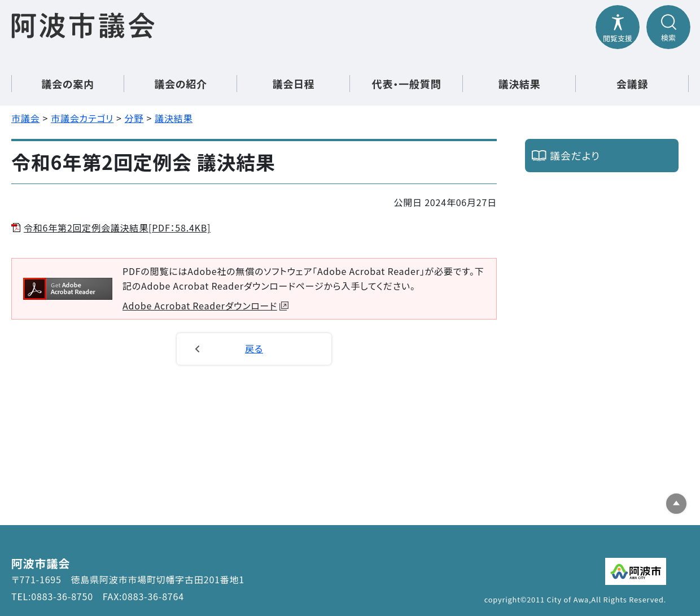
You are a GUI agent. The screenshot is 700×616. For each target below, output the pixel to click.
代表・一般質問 (407, 84)
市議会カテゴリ (82, 118)
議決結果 (519, 84)
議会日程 (293, 84)
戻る (254, 348)
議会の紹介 (181, 84)
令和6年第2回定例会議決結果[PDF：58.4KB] (117, 228)
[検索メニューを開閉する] (668, 27)
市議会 (25, 118)
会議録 (632, 84)
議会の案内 (68, 84)
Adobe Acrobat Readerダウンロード (205, 305)
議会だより (575, 155)
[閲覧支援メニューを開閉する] (618, 27)
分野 (134, 118)
